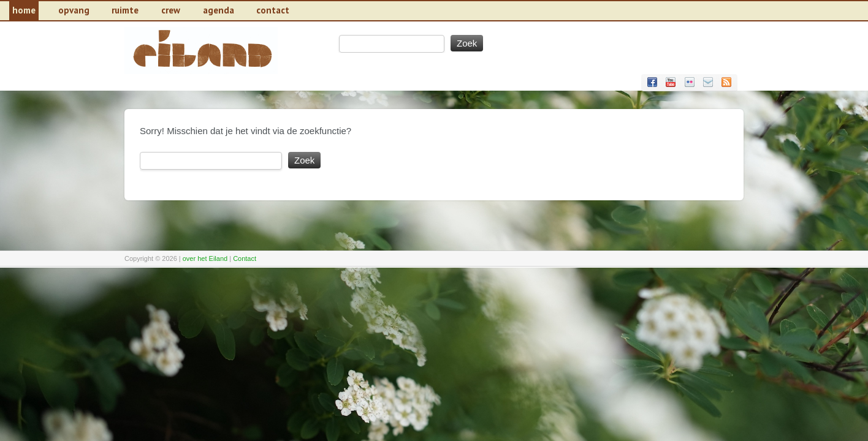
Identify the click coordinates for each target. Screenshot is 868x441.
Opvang (74, 10)
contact (273, 10)
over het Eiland (205, 258)
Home (24, 10)
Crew (171, 10)
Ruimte (125, 10)
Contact (245, 258)
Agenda (219, 10)
